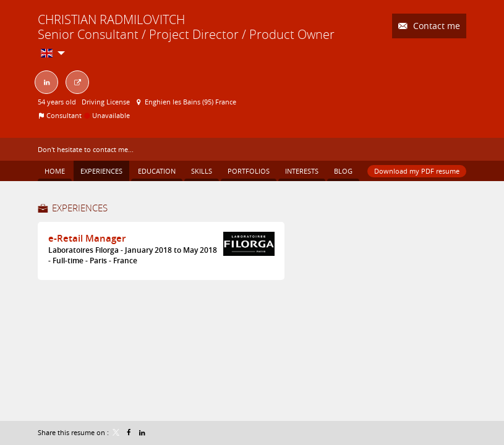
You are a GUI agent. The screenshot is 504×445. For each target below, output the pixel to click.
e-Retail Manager (87, 238)
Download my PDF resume (417, 171)
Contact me (435, 26)
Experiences (80, 208)
